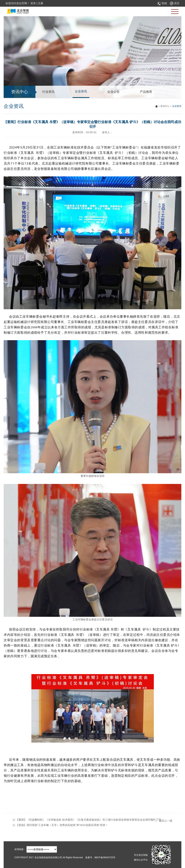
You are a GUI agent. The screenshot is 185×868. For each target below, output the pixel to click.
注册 (41, 3)
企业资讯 (81, 91)
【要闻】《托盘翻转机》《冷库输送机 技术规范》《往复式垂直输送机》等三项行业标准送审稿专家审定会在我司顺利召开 (89, 820)
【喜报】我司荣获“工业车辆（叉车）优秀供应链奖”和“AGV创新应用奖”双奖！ (62, 825)
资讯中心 (165, 106)
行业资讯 (48, 92)
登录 (33, 3)
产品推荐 (146, 92)
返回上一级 (164, 821)
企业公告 (113, 92)
